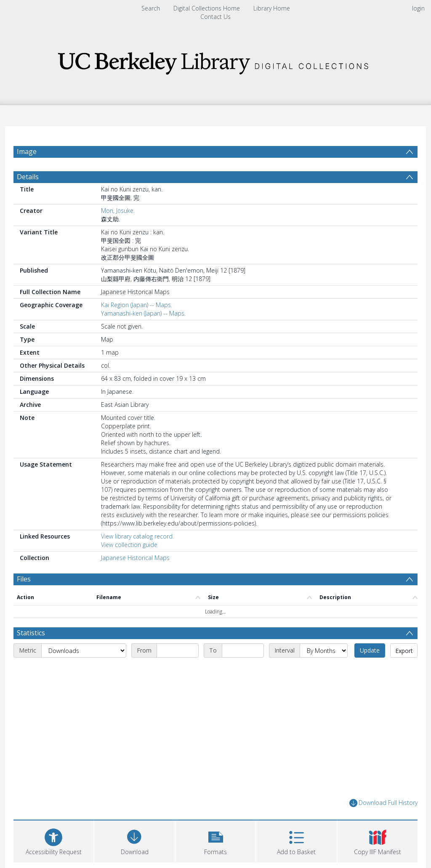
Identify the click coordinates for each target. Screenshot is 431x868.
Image (27, 151)
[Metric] (84, 650)
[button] (215, 840)
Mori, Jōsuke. (118, 211)
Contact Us (215, 17)
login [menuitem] (418, 8)
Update (370, 650)
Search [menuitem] (151, 8)
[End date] (243, 650)
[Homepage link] (215, 61)
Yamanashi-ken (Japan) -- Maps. (143, 313)
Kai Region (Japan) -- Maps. (137, 305)
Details (28, 177)
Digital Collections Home (207, 8)
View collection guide (129, 545)
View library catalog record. (137, 536)
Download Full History (383, 803)
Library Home (272, 8)
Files (24, 579)
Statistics (31, 633)
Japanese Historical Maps (135, 558)
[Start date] (178, 650)
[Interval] (324, 650)
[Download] (134, 840)
